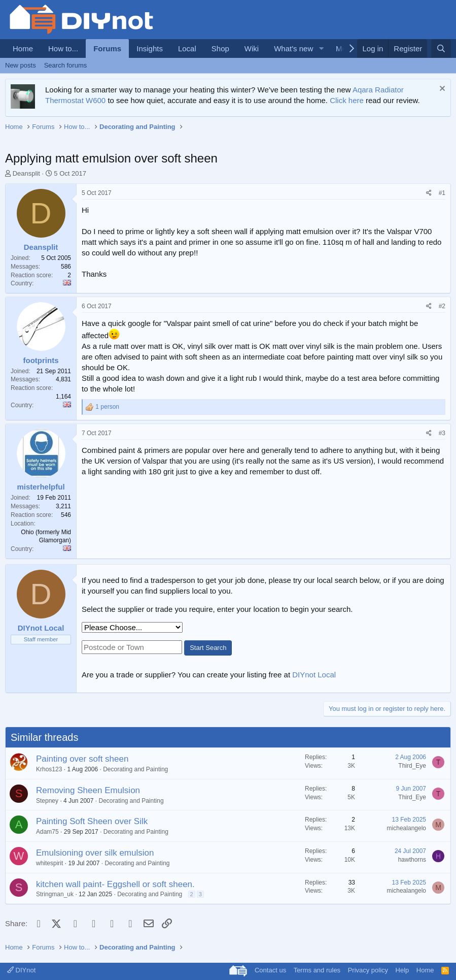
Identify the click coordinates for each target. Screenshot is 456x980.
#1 (442, 193)
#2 (442, 306)
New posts (21, 65)
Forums (107, 48)
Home (23, 48)
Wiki (252, 48)
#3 (442, 433)
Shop (220, 48)
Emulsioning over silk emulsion (95, 853)
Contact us (270, 970)
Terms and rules (317, 970)
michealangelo (407, 828)
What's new (293, 48)
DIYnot (21, 970)
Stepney (47, 801)
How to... (63, 48)
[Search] (441, 48)
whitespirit (49, 863)
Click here (347, 100)
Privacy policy (368, 970)
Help (402, 970)
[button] (321, 48)
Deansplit (26, 173)
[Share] (429, 193)
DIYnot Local (314, 675)
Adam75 (47, 832)
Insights (150, 48)
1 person (107, 407)
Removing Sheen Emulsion (88, 790)
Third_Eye (412, 766)
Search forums (66, 65)
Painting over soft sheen (82, 759)
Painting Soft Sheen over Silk (92, 821)
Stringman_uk (55, 894)
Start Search (208, 648)
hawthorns (412, 860)
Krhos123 (49, 769)
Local (187, 48)
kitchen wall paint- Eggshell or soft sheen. (115, 884)
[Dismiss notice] (441, 90)
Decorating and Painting (135, 769)
